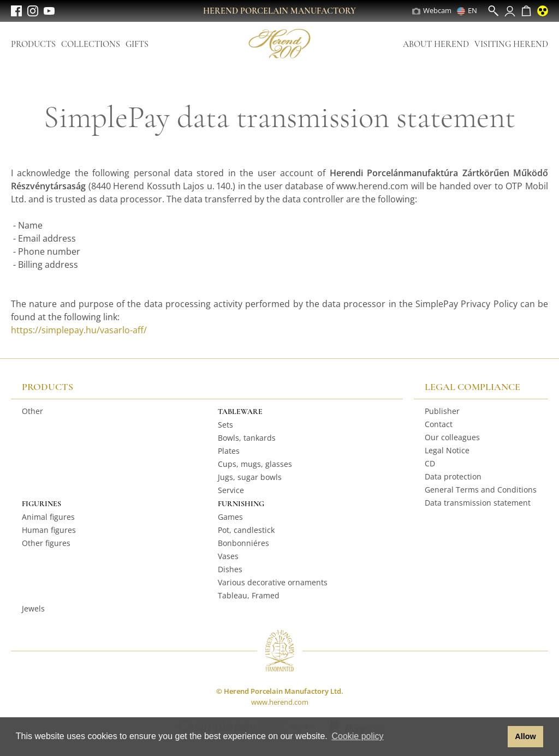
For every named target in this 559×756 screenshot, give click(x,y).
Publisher (442, 411)
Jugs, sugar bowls (250, 477)
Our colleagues (452, 437)
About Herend (436, 44)
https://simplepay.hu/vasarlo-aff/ (79, 330)
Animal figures (48, 517)
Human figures (49, 530)
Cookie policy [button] (357, 736)
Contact (439, 424)
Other (32, 411)
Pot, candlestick (246, 530)
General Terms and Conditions (481, 490)
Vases (228, 556)
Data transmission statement (478, 503)
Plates (229, 451)
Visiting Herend (511, 44)
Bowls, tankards (247, 438)
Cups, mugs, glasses (255, 464)
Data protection (453, 476)
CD (430, 463)
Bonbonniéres (243, 543)
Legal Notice (447, 450)
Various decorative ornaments (273, 582)
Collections (91, 44)
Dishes (230, 569)
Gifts (137, 44)
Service (231, 490)
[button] (496, 737)
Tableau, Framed (249, 595)
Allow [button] (525, 736)
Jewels (33, 608)
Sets (225, 425)
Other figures (46, 543)
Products (33, 44)
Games (230, 517)
